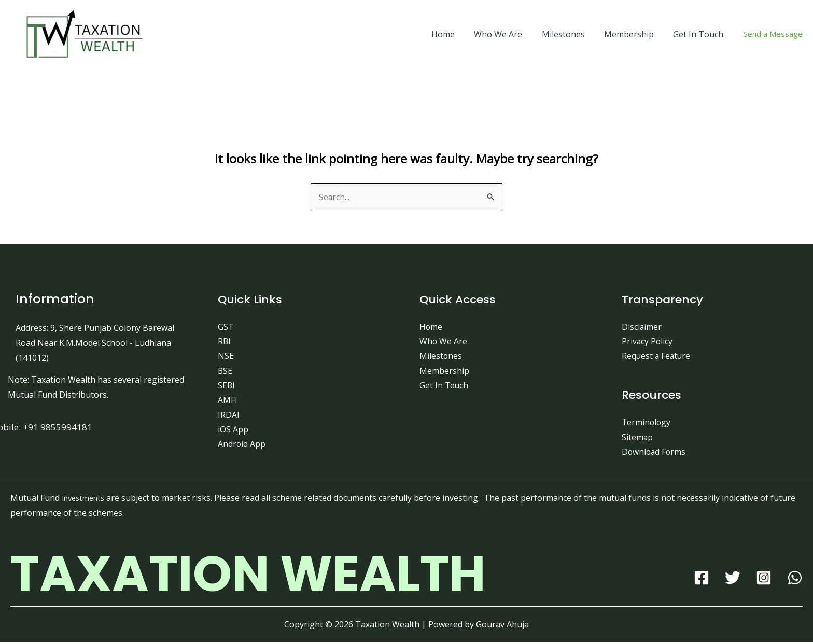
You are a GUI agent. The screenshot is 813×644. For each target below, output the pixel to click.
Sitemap (637, 438)
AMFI (228, 401)
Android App (242, 446)
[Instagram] (764, 580)
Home (455, 34)
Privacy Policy (648, 342)
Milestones (570, 34)
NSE (226, 357)
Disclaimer (642, 327)
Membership (633, 34)
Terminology (647, 424)
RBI (225, 342)
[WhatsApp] (795, 580)
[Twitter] (733, 580)
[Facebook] (702, 580)
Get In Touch (700, 34)
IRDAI (229, 416)
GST (226, 327)
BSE (225, 372)
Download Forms (655, 453)
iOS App (233, 431)
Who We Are (508, 34)
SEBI (227, 387)
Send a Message (773, 34)
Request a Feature (657, 357)
